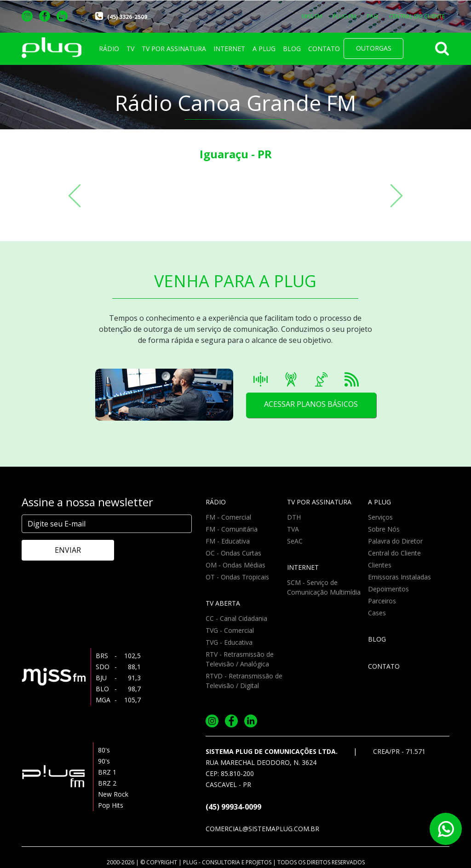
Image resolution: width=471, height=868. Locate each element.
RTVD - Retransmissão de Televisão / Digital (244, 681)
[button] (75, 196)
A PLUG (264, 49)
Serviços (380, 517)
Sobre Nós (384, 529)
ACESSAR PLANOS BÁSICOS (310, 405)
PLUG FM (345, 16)
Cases (377, 613)
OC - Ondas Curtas (233, 553)
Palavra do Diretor (395, 541)
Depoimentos (388, 589)
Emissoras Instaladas (399, 577)
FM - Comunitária (232, 529)
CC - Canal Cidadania (236, 618)
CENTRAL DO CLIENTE (417, 16)
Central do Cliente (394, 553)
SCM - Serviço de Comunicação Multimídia (324, 587)
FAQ (373, 16)
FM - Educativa (228, 541)
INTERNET (229, 49)
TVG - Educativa (229, 642)
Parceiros (382, 601)
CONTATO (324, 49)
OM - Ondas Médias (235, 565)
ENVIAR (61, 550)
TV (130, 49)
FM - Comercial (228, 517)
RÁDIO (109, 49)
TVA (293, 529)
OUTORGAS (374, 48)
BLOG (292, 49)
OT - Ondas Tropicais (237, 577)
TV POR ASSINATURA (174, 49)
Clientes (380, 565)
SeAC (295, 541)
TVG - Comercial (230, 630)
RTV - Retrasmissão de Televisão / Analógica (240, 659)
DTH (294, 517)
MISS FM (312, 16)
